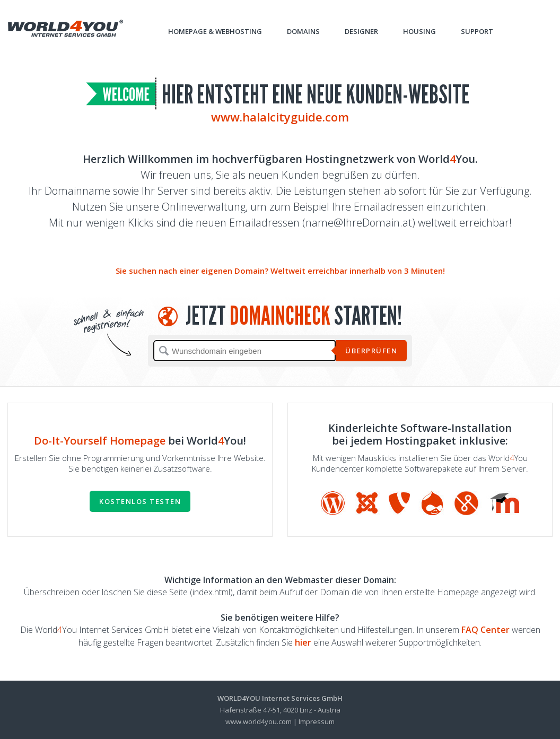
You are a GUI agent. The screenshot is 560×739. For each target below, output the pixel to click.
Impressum (317, 721)
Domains (303, 31)
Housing (419, 31)
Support (477, 31)
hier (303, 642)
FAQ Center (485, 630)
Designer (361, 31)
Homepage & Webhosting (215, 31)
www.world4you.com (259, 721)
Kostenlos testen (140, 501)
